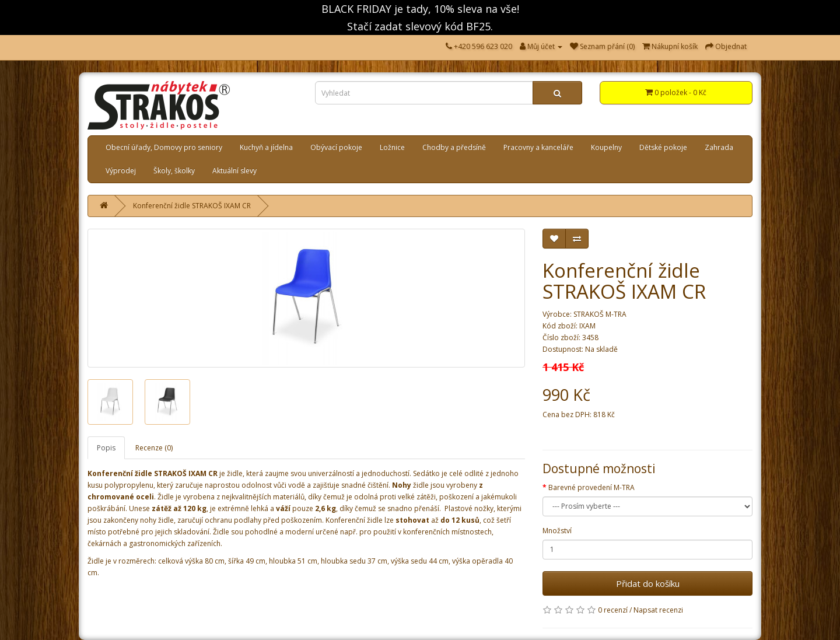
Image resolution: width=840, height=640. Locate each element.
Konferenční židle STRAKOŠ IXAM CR (192, 206)
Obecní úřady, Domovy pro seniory (164, 147)
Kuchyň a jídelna (266, 147)
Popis (106, 448)
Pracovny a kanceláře (538, 147)
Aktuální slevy (235, 171)
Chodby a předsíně (454, 147)
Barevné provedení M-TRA (591, 487)
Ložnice (392, 147)
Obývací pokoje (336, 147)
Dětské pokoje (663, 147)
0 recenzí (613, 610)
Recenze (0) (154, 448)
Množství (557, 531)
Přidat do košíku (648, 583)
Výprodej (121, 171)
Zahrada (719, 147)
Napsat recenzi (658, 610)
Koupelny (606, 147)
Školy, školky (174, 171)
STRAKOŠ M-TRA (600, 314)
